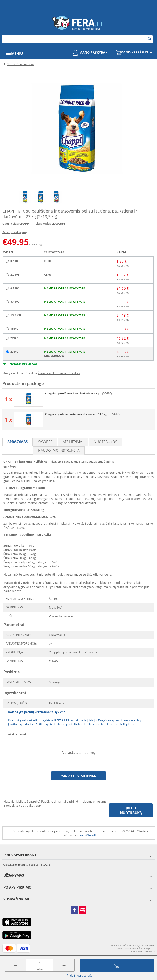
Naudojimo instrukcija (59, 450)
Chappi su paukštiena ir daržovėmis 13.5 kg (72, 393)
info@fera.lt (88, 835)
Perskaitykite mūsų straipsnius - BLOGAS (26, 865)
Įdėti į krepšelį (117, 966)
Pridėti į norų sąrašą (80, 976)
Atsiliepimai (73, 442)
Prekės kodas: (42, 224)
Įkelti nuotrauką (131, 810)
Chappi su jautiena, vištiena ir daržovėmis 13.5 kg (76, 414)
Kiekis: (39, 969)
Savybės (45, 442)
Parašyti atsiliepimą (15, 232)
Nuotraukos (105, 442)
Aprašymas (17, 442)
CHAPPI (24, 224)
